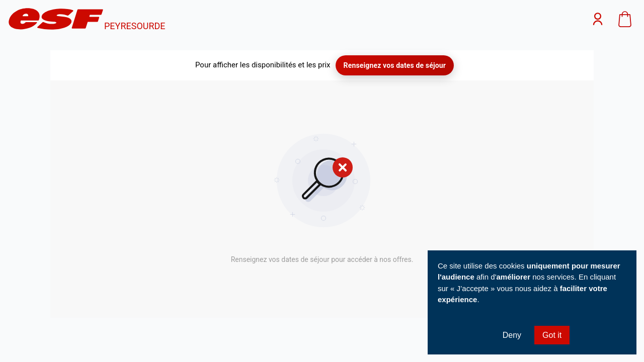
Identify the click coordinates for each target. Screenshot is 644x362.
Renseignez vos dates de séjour (395, 65)
